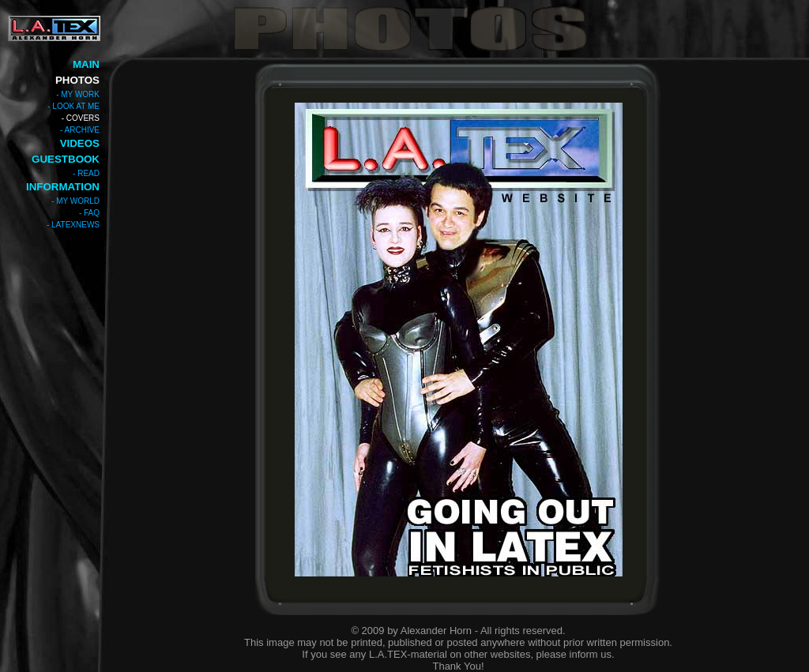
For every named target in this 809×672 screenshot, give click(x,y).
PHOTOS (77, 80)
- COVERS (81, 118)
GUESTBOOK (66, 159)
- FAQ (89, 213)
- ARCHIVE (80, 130)
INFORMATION (63, 187)
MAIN (86, 64)
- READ (86, 173)
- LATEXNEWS (73, 225)
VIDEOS (80, 143)
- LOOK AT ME (73, 106)
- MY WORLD (75, 201)
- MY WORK (78, 94)
